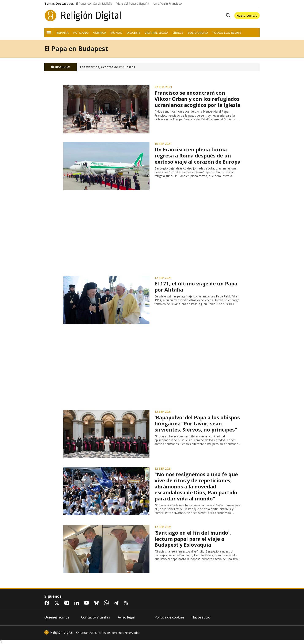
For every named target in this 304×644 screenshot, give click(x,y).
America (100, 33)
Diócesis (134, 33)
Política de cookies (169, 617)
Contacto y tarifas (96, 617)
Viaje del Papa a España (133, 4)
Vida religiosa (156, 33)
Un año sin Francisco (168, 4)
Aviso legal (126, 617)
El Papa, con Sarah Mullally (94, 4)
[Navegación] (49, 33)
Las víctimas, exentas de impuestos (108, 67)
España (63, 33)
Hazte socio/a (247, 15)
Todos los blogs (227, 33)
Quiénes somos (57, 617)
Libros (178, 33)
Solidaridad (198, 33)
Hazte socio (201, 617)
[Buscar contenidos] (227, 16)
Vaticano (81, 33)
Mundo (116, 33)
